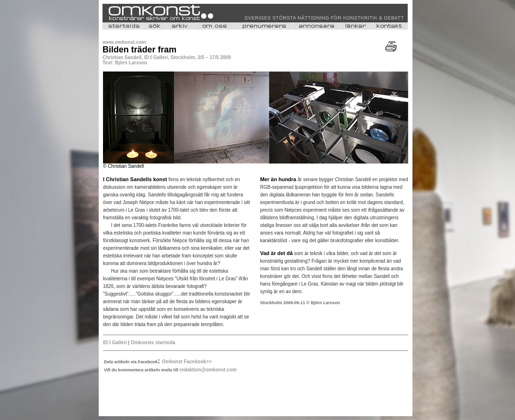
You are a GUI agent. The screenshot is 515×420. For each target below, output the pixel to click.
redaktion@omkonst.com (208, 370)
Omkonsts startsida (153, 343)
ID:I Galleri (115, 343)
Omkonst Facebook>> (187, 362)
